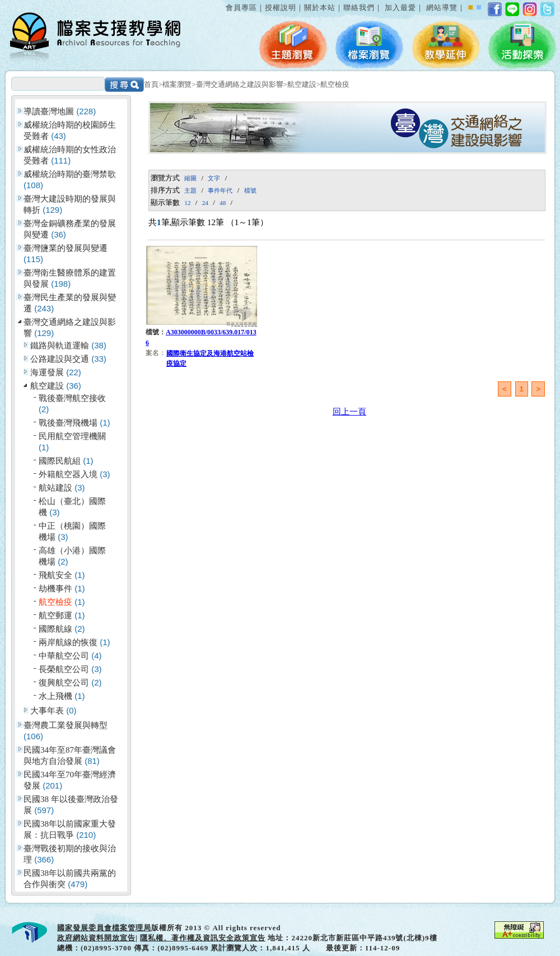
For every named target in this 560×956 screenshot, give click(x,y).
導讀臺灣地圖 (60, 111)
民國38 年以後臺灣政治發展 (71, 805)
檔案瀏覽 (177, 84)
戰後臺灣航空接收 (72, 404)
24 (205, 203)
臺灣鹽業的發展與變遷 (66, 254)
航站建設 (62, 488)
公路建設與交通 (68, 359)
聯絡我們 (359, 8)
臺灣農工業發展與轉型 (66, 731)
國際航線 (62, 629)
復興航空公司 (70, 682)
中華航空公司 (70, 656)
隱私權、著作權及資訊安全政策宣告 (203, 938)
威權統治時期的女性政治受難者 (70, 155)
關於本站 (320, 8)
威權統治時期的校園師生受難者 (70, 130)
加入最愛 (400, 8)
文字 (214, 178)
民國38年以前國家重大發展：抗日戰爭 (70, 829)
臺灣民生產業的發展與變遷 (70, 303)
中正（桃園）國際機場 (72, 531)
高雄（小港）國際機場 (72, 556)
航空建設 (302, 84)
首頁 (151, 84)
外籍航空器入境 (74, 474)
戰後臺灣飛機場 (74, 423)
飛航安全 (62, 575)
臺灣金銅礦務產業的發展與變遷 (70, 229)
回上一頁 (349, 412)
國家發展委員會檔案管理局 (104, 928)
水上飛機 (62, 696)
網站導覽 (442, 8)
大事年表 (53, 710)
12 (187, 203)
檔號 (250, 190)
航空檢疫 (335, 84)
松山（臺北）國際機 (72, 507)
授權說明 (281, 8)
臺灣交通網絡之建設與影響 (240, 84)
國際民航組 (66, 461)
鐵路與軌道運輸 (68, 345)
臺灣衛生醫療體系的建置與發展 (70, 278)
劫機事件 (62, 588)
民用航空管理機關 (72, 442)
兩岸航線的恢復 (74, 642)
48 (223, 203)
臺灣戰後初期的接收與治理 (70, 854)
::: (223, 2)
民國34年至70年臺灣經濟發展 (70, 780)
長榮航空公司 (70, 669)
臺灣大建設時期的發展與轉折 (70, 204)
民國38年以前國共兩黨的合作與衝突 (70, 879)
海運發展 (56, 372)
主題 (190, 190)
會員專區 (241, 8)
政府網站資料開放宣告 (96, 938)
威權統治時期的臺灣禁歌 (70, 180)
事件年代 (220, 190)
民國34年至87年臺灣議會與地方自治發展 (70, 756)
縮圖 (190, 178)
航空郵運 (62, 615)
